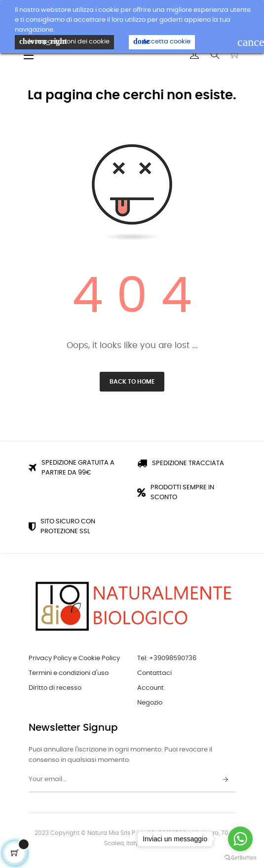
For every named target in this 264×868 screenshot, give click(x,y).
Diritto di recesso (55, 688)
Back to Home (132, 382)
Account (151, 688)
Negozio (150, 703)
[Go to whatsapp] (240, 839)
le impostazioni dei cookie (64, 41)
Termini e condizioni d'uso (69, 673)
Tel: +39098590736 (167, 658)
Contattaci (154, 673)
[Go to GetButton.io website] (240, 858)
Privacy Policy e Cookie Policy (74, 658)
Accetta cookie (162, 41)
